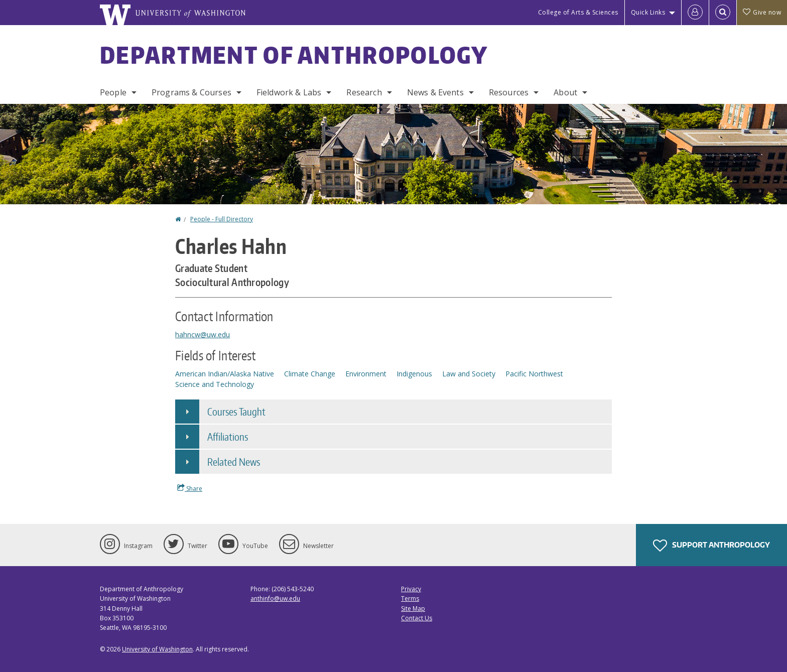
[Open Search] (723, 13)
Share (190, 488)
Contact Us (417, 618)
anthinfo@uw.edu (275, 598)
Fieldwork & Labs (289, 92)
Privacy (411, 589)
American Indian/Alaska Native (225, 374)
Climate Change (310, 374)
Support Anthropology (711, 546)
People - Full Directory (222, 219)
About (565, 92)
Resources (509, 92)
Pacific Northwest (534, 374)
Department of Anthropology (294, 55)
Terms (410, 598)
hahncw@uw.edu (203, 334)
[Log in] (695, 13)
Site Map (413, 609)
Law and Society (469, 374)
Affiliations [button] (228, 437)
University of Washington (157, 649)
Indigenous (414, 374)
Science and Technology (215, 384)
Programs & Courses (191, 92)
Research (364, 92)
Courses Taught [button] (236, 412)
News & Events (435, 92)
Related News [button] (234, 462)
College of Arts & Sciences (578, 12)
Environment (366, 374)
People (113, 92)
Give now (762, 12)
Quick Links (648, 12)
